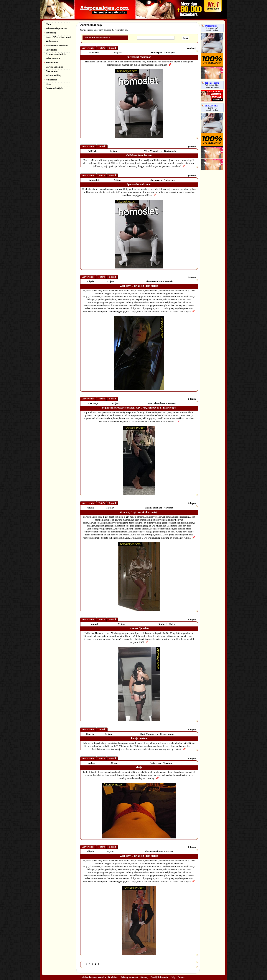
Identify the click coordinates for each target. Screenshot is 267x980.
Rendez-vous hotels (55, 54)
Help (47, 84)
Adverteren (51, 80)
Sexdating (50, 33)
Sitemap (144, 977)
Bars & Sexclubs (53, 67)
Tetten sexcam (210, 83)
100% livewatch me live (212, 109)
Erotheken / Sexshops (56, 45)
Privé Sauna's (52, 58)
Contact (181, 977)
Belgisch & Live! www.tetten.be (212, 86)
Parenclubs (51, 50)
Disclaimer (113, 977)
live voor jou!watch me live (212, 29)
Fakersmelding (53, 75)
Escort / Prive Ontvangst (58, 37)
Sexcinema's (51, 63)
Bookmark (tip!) (53, 88)
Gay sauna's (51, 71)
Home (48, 24)
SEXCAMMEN (210, 106)
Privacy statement (129, 977)
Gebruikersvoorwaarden (94, 977)
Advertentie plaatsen (56, 28)
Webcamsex (52, 41)
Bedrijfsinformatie (159, 977)
